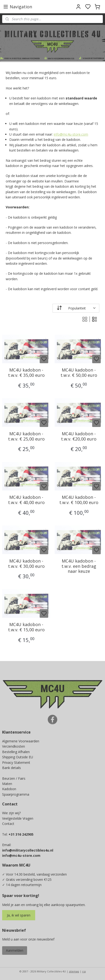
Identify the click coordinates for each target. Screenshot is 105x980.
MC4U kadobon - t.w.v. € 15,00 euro (26, 627)
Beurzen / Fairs (14, 778)
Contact (8, 824)
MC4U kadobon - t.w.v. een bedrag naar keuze (79, 566)
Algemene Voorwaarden (21, 741)
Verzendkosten (14, 746)
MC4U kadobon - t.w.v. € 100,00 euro (79, 500)
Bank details (12, 768)
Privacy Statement (16, 762)
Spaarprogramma (16, 794)
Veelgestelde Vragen (18, 818)
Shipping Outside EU (18, 757)
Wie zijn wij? (11, 813)
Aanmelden (15, 950)
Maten (7, 784)
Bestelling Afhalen (16, 752)
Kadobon (9, 789)
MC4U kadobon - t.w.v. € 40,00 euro (26, 500)
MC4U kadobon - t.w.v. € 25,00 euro (26, 436)
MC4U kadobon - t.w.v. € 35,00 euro (26, 373)
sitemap (74, 971)
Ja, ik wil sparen (19, 915)
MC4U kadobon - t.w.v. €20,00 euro (79, 436)
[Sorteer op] (76, 308)
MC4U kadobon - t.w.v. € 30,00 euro (26, 564)
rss (84, 971)
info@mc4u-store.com (71, 134)
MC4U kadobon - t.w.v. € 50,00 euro (79, 373)
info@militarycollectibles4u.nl (28, 850)
